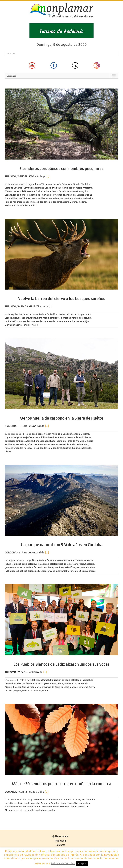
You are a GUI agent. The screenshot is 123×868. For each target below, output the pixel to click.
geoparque (10, 567)
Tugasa (18, 691)
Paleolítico (70, 567)
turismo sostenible (82, 448)
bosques (81, 314)
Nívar (30, 445)
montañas (66, 318)
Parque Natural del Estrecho (55, 807)
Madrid (84, 684)
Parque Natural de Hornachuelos (77, 198)
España (8, 195)
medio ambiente (39, 198)
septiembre (65, 321)
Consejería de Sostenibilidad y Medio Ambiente (69, 188)
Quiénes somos (60, 836)
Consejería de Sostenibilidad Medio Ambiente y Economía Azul (51, 437)
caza (89, 314)
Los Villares (24, 198)
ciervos (17, 318)
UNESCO (82, 571)
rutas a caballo (26, 810)
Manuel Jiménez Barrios (17, 687)
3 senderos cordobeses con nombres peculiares (61, 169)
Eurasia (68, 564)
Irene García (70, 684)
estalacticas (42, 564)
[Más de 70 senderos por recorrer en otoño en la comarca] (61, 739)
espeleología (29, 564)
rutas (36, 448)
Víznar (8, 452)
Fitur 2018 (38, 684)
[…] (47, 176)
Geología (90, 564)
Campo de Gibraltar (50, 803)
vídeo (45, 691)
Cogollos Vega (12, 437)
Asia (59, 184)
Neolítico (59, 567)
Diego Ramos (43, 680)
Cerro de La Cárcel (14, 188)
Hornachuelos (33, 195)
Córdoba (9, 191)
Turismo (82, 202)
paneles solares (42, 445)
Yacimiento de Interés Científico (21, 205)
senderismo (46, 202)
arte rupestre (56, 560)
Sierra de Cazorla (13, 325)
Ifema (60, 684)
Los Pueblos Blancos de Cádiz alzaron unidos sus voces (62, 664)
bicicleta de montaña (29, 803)
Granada (44, 441)
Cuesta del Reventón (24, 191)
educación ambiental (16, 441)
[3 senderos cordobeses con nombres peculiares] (61, 124)
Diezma (87, 437)
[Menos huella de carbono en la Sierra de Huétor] (61, 374)
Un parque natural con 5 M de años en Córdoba (62, 545)
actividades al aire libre (46, 800)
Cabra (71, 560)
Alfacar (47, 434)
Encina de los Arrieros (47, 191)
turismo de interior (32, 691)
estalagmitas (56, 564)
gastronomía (50, 684)
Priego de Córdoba (37, 571)
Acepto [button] (82, 864)
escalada (86, 803)
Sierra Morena (70, 202)
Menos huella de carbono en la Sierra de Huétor (61, 418)
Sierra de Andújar (80, 321)
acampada (37, 434)
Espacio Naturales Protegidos (73, 191)
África (35, 560)
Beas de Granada (71, 434)
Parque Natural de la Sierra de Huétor (70, 445)
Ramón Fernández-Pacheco (19, 448)
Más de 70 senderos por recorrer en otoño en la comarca (61, 784)
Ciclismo (85, 434)
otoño (37, 807)
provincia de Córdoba (58, 571)
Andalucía (51, 184)
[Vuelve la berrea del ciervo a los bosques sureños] (61, 254)
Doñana (25, 318)
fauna (16, 195)
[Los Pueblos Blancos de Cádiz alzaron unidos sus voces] (61, 620)
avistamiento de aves (70, 800)
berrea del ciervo (67, 314)
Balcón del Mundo (71, 184)
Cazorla (8, 318)
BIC (66, 560)
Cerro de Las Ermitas (34, 188)
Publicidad (60, 841)
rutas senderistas (26, 321)
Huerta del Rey (48, 195)
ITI (79, 684)
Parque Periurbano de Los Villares (22, 202)
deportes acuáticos (70, 803)
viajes (35, 325)
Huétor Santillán (57, 441)
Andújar (54, 314)
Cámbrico (86, 184)
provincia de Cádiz (51, 687)
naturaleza (54, 198)
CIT (34, 680)
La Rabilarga (83, 195)
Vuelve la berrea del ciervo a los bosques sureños (62, 299)
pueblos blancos (69, 687)
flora (22, 195)
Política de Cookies (63, 863)
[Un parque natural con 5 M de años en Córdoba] (61, 500)
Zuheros (91, 571)
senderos (57, 202)
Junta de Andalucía (66, 195)
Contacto (60, 845)
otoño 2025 (10, 321)
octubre (88, 318)
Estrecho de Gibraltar (15, 807)
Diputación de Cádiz (60, 680)
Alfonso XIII (39, 184)
